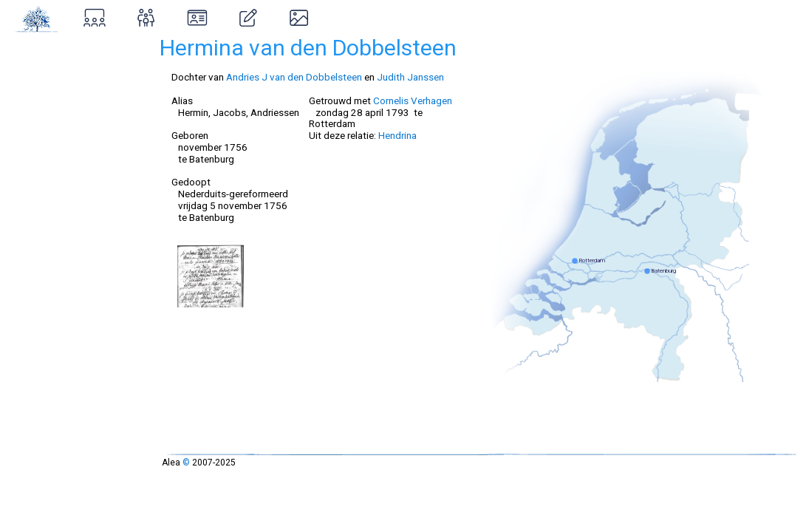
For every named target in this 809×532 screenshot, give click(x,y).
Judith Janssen (410, 77)
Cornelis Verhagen (413, 100)
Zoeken (34, 83)
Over (25, 115)
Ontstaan (38, 147)
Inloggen (48, 179)
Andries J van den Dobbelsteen (294, 77)
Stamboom (44, 51)
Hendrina (397, 135)
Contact (35, 210)
